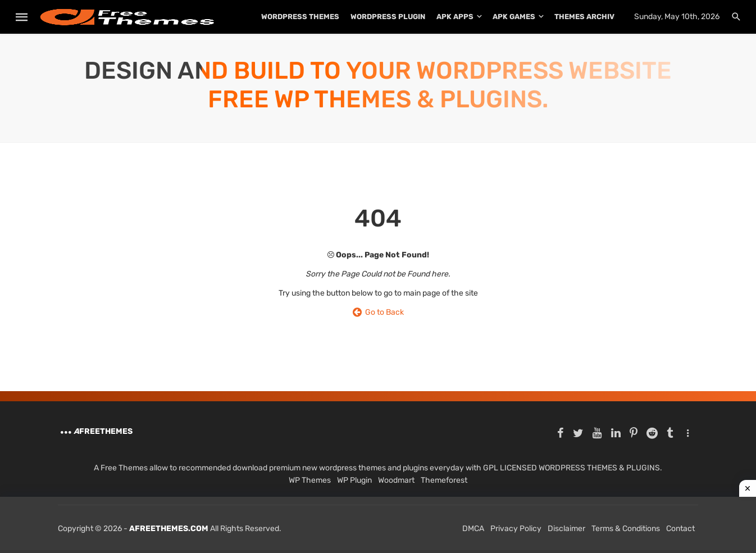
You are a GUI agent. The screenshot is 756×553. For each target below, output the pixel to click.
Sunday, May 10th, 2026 (677, 17)
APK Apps (455, 17)
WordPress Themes (300, 17)
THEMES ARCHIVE (587, 17)
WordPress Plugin (388, 17)
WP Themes (310, 480)
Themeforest (444, 480)
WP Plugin (354, 480)
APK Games (514, 17)
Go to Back (378, 312)
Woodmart (396, 480)
